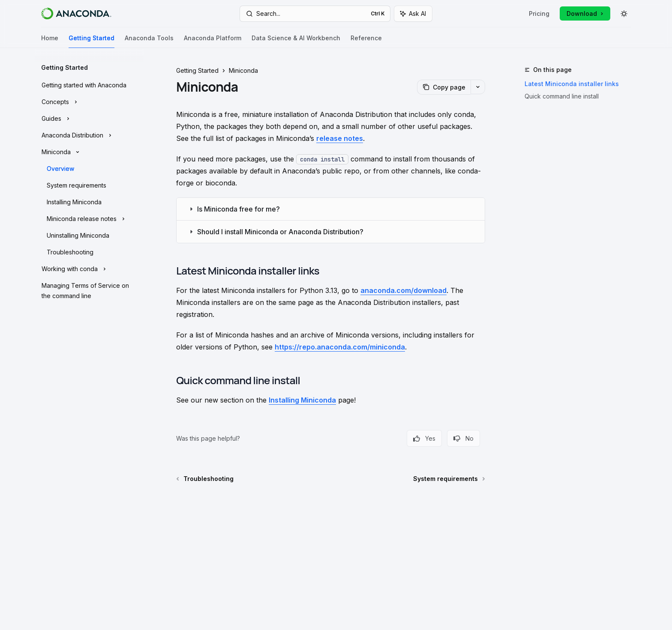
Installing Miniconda (302, 400)
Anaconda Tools (149, 41)
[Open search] (315, 14)
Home (50, 41)
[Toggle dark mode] (624, 14)
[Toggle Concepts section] (89, 102)
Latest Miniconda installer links (572, 84)
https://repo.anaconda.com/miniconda (340, 347)
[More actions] (478, 87)
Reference (366, 41)
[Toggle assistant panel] (413, 14)
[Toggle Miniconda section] (89, 152)
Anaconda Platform (213, 41)
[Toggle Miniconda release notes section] (89, 219)
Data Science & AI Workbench (296, 41)
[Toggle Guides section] (89, 119)
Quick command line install (562, 96)
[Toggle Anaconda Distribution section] (89, 135)
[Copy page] (444, 87)
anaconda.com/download (403, 290)
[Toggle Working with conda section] (89, 269)
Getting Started (91, 41)
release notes (340, 138)
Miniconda (243, 70)
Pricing (539, 13)
